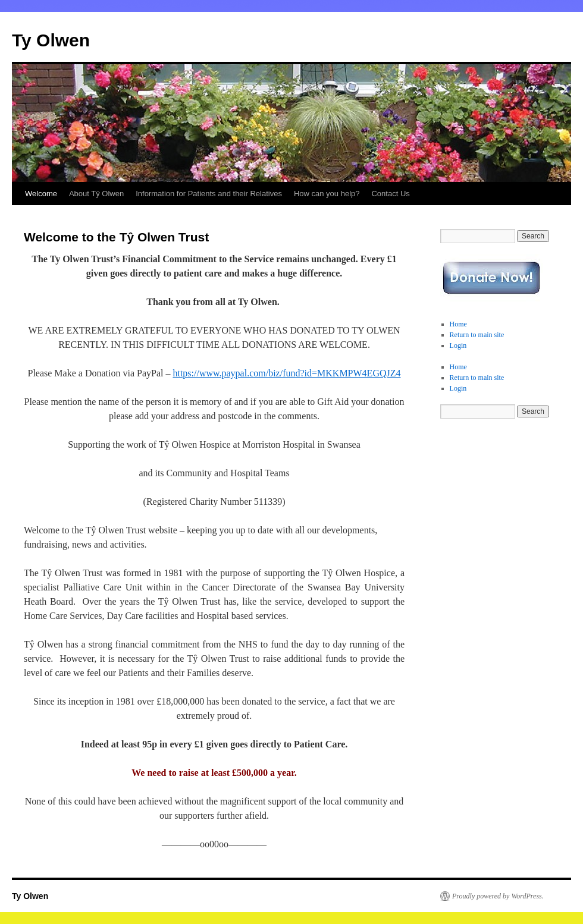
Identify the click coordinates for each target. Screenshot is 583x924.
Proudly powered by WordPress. (498, 896)
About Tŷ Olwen (96, 194)
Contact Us (390, 194)
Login (458, 345)
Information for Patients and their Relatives (209, 194)
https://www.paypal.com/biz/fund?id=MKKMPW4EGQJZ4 (286, 373)
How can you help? (327, 194)
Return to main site (477, 335)
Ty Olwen (51, 40)
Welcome (41, 194)
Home (458, 324)
